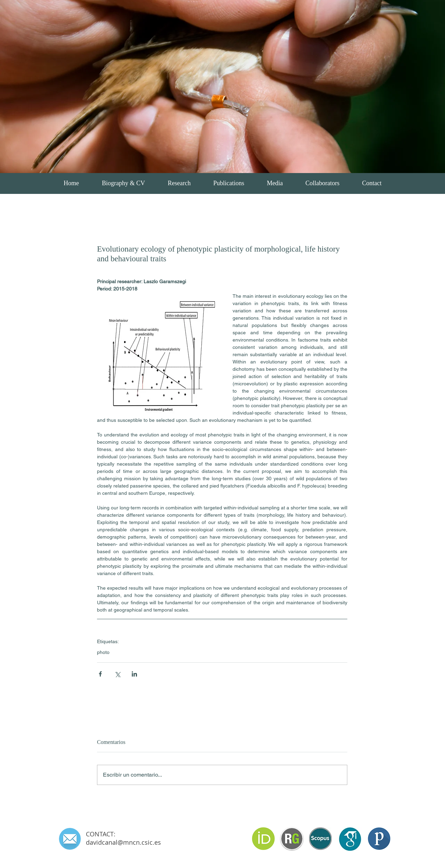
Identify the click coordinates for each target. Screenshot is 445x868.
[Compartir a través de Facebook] (100, 674)
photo (103, 652)
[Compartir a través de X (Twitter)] (117, 674)
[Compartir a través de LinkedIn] (134, 674)
